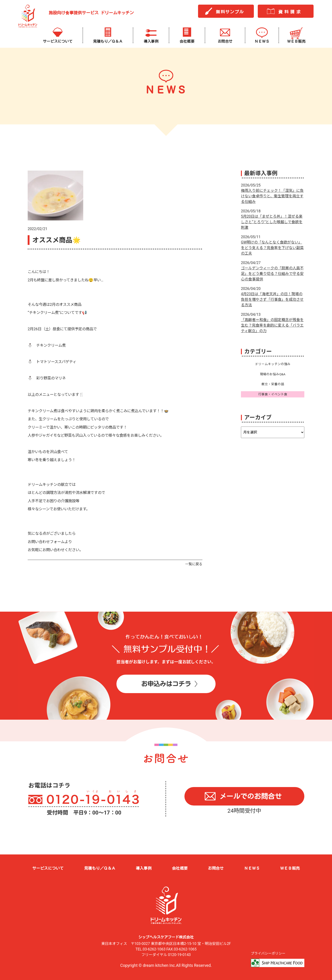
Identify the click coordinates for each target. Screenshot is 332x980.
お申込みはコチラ (166, 684)
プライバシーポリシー (268, 953)
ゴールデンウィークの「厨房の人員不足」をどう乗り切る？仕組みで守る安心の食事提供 (272, 274)
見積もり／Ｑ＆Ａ (100, 868)
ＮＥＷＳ (252, 868)
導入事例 (144, 868)
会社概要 (180, 868)
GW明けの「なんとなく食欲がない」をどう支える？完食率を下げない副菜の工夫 (272, 248)
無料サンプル (230, 12)
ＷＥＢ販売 (290, 868)
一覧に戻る (194, 564)
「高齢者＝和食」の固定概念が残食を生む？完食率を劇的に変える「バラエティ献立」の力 (272, 325)
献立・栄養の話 (273, 384)
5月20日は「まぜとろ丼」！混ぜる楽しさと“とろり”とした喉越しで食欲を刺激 (272, 222)
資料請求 (290, 12)
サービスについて (48, 868)
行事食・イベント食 (273, 394)
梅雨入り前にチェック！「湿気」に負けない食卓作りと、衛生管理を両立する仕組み (272, 196)
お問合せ (216, 868)
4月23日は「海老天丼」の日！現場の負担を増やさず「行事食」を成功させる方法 (272, 299)
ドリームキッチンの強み (273, 364)
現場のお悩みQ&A (273, 374)
